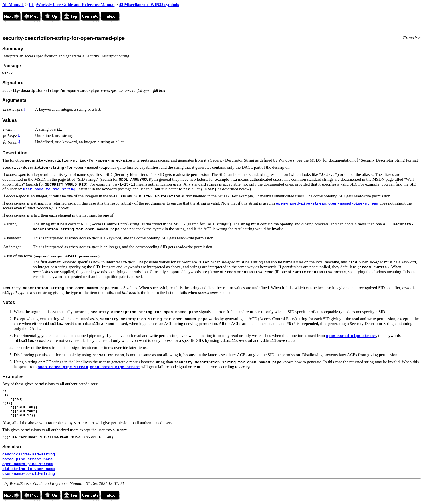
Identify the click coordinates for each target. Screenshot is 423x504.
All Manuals (13, 5)
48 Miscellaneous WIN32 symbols (149, 5)
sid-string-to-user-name (29, 469)
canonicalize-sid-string (29, 454)
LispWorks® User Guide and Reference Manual (72, 5)
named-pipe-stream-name (27, 459)
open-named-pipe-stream (301, 204)
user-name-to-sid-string (49, 189)
